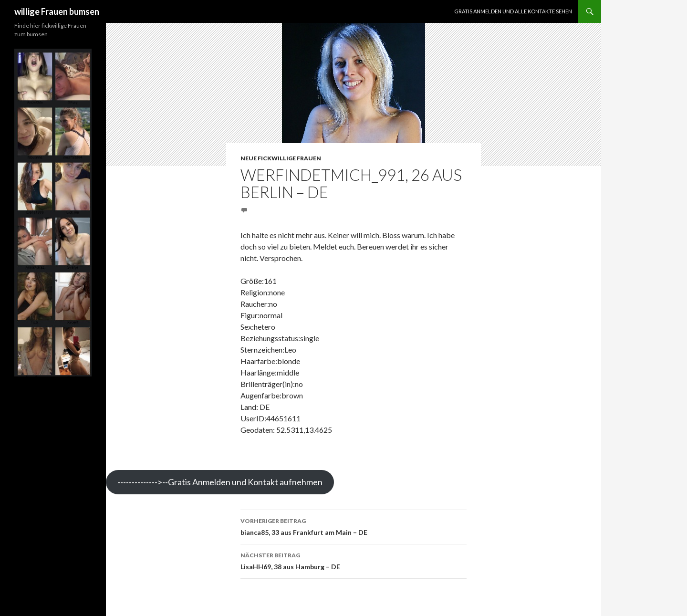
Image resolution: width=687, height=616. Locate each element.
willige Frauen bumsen (57, 11)
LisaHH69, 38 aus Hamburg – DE (354, 560)
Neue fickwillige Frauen (281, 158)
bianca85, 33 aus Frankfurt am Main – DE (354, 526)
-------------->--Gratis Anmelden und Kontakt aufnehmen (220, 482)
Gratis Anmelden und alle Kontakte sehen (513, 11)
